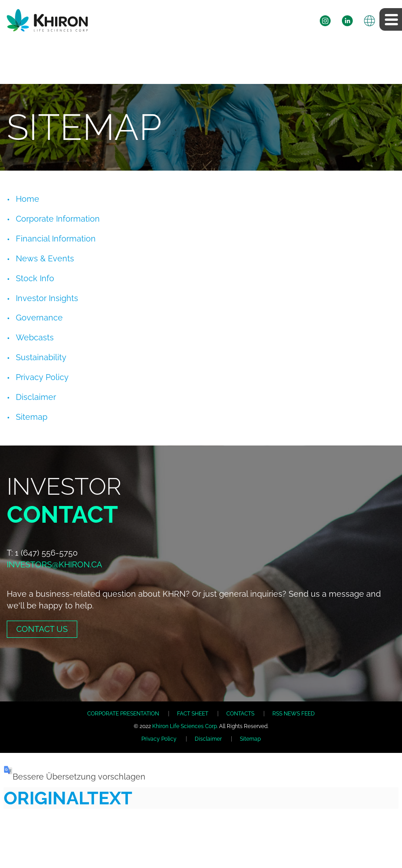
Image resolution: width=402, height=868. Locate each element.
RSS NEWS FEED (294, 714)
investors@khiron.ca (54, 564)
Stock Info (35, 278)
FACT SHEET (193, 714)
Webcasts (35, 337)
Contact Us (42, 629)
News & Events (45, 258)
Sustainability (41, 357)
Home (28, 199)
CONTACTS (240, 714)
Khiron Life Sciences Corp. (185, 726)
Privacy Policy (42, 377)
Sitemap (32, 417)
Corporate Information (58, 219)
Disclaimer (36, 397)
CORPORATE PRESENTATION (123, 714)
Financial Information (56, 239)
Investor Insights (47, 298)
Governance (39, 318)
